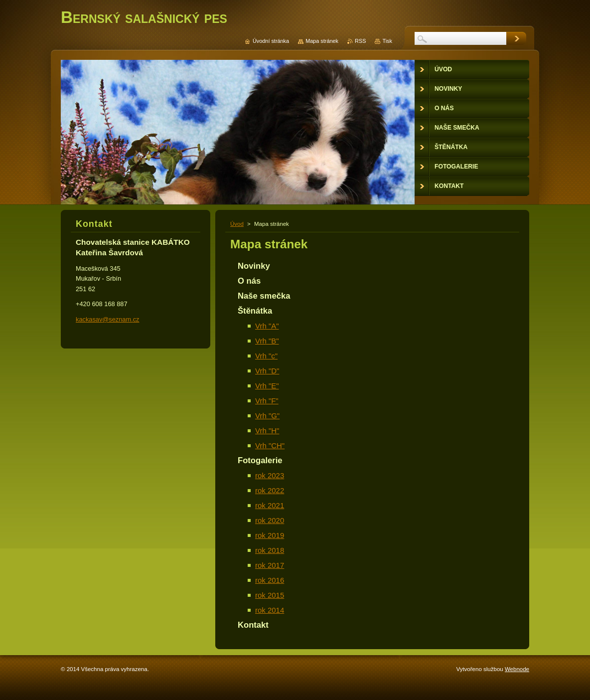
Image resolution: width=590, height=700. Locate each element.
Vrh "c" (266, 356)
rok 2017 (270, 565)
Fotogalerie (260, 460)
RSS (360, 41)
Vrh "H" (267, 431)
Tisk (387, 41)
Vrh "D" (267, 371)
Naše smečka (264, 296)
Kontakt (253, 625)
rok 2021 (270, 505)
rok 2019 (270, 535)
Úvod (237, 224)
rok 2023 (270, 475)
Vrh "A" (267, 326)
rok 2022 (270, 490)
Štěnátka (255, 311)
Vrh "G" (267, 416)
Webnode (517, 669)
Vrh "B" (267, 341)
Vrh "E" (267, 386)
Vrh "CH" (270, 445)
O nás (249, 281)
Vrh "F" (267, 401)
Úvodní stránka (271, 41)
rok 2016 (270, 580)
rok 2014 (270, 610)
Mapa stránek (322, 41)
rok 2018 (270, 550)
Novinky (254, 266)
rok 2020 (270, 520)
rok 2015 (270, 595)
